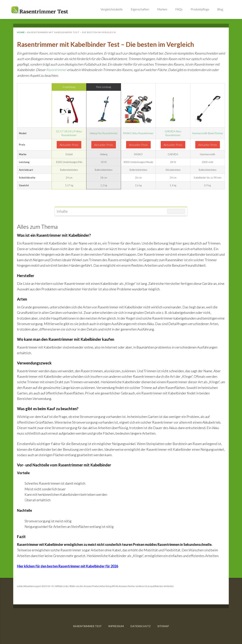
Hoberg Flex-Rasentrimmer (104, 133)
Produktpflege (200, 9)
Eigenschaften (140, 9)
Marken (162, 9)
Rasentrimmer (56, 70)
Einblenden (176, 211)
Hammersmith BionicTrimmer (208, 133)
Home (21, 32)
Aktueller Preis (69, 145)
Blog (220, 9)
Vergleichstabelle (112, 9)
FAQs (179, 9)
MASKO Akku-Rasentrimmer (138, 133)
